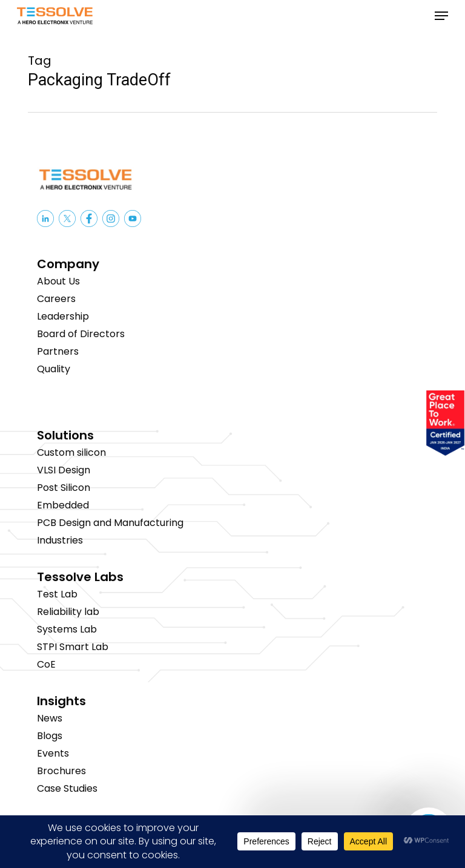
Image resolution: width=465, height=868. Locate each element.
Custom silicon (71, 452)
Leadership (63, 316)
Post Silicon (64, 488)
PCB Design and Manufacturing (110, 523)
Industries (60, 540)
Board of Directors (81, 334)
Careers (56, 299)
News (50, 718)
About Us (58, 281)
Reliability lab (68, 612)
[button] (441, 16)
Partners (58, 351)
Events (53, 753)
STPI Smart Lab (73, 647)
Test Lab (57, 594)
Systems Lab (67, 629)
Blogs (50, 736)
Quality (54, 369)
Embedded (63, 505)
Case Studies (67, 788)
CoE (46, 664)
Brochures (61, 771)
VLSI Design (64, 470)
